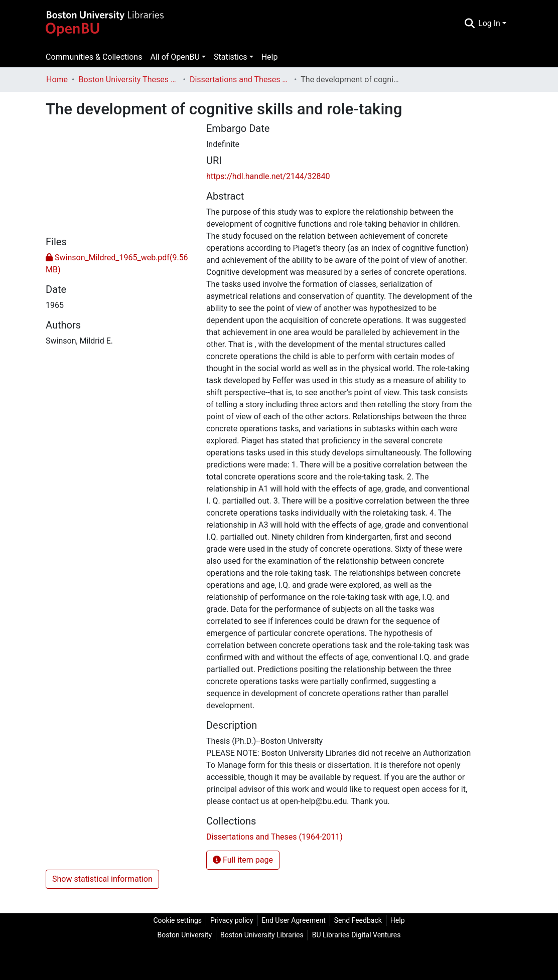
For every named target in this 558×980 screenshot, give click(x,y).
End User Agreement (293, 920)
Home (57, 79)
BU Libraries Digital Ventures (357, 935)
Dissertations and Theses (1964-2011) (240, 79)
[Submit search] (469, 24)
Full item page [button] (243, 860)
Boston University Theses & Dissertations (128, 79)
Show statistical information (102, 879)
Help (270, 57)
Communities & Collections (94, 57)
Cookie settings (177, 920)
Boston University (185, 935)
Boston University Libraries (262, 935)
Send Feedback (358, 920)
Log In (489, 23)
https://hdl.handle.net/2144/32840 (268, 176)
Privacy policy (232, 920)
